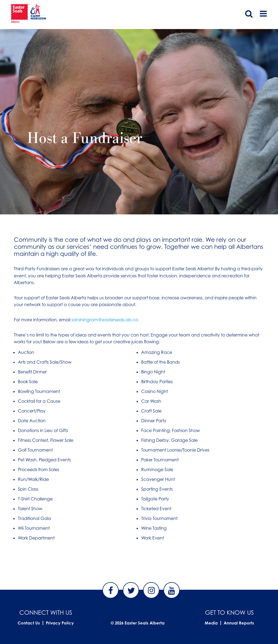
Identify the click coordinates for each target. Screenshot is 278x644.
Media (211, 623)
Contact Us (29, 623)
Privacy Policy (60, 623)
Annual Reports (239, 623)
